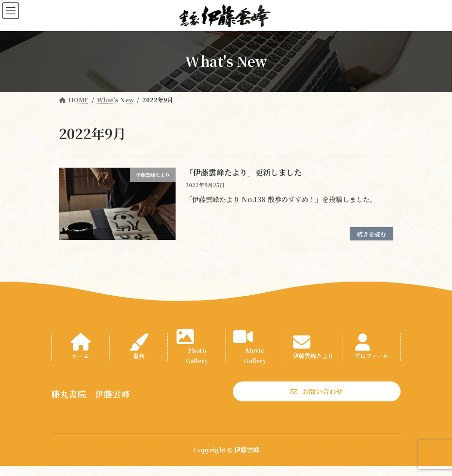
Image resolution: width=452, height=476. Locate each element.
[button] (317, 391)
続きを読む (371, 234)
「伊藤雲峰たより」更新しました (243, 172)
